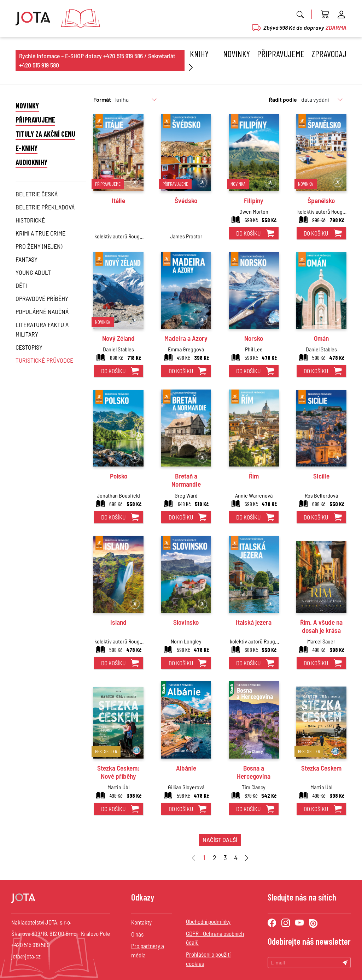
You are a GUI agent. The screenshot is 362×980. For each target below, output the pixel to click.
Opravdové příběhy (42, 298)
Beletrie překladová (45, 207)
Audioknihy (31, 162)
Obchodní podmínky (208, 921)
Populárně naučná (42, 311)
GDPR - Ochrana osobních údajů (215, 938)
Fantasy (27, 259)
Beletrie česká (37, 194)
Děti (21, 285)
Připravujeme (281, 54)
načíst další (220, 840)
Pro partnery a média (148, 950)
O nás (137, 934)
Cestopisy (29, 347)
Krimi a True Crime (40, 233)
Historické (30, 220)
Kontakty (141, 922)
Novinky (237, 54)
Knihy (197, 60)
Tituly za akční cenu (45, 134)
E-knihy (27, 148)
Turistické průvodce (44, 360)
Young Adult (33, 272)
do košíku (248, 233)
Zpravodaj (329, 54)
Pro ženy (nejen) (39, 246)
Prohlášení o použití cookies (208, 959)
